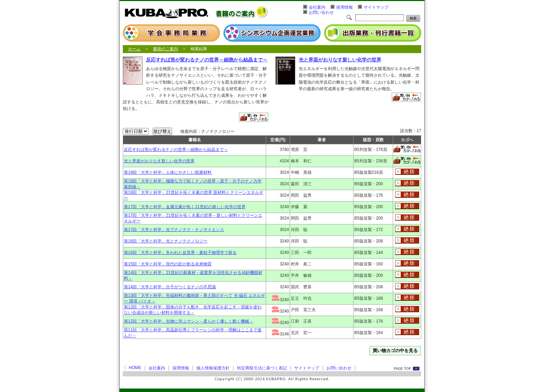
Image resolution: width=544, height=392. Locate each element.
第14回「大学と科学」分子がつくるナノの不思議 (170, 287)
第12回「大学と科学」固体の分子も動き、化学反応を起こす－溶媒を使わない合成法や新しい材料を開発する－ (193, 310)
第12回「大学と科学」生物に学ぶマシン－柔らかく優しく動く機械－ (189, 321)
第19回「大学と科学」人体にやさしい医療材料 (168, 172)
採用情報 (345, 7)
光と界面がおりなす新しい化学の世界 (340, 60)
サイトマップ (376, 7)
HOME (135, 368)
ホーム (134, 49)
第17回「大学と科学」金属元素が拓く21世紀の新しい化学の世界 (185, 207)
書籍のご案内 (165, 49)
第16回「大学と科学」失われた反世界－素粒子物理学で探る (180, 253)
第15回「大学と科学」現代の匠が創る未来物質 (168, 264)
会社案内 (317, 7)
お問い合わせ (321, 12)
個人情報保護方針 (213, 368)
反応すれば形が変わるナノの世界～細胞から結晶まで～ (207, 60)
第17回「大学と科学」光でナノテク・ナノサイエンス (174, 230)
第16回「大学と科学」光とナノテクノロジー (166, 241)
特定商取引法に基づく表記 (262, 368)
